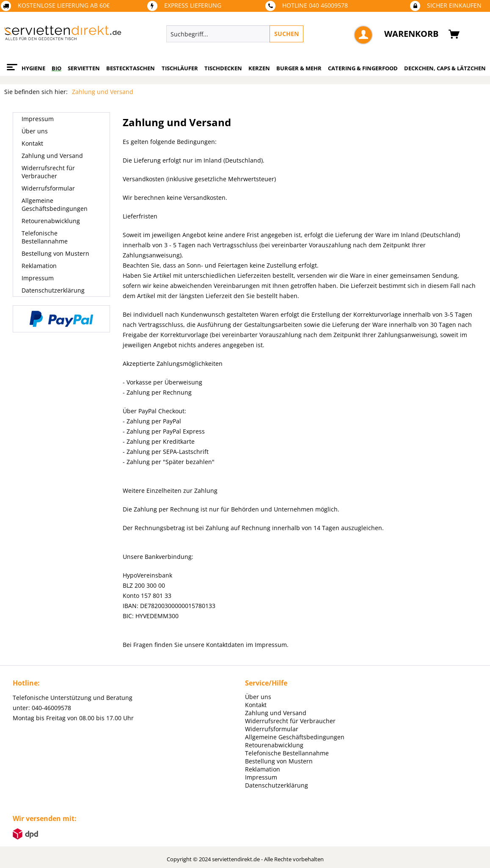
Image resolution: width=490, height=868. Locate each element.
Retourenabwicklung (51, 221)
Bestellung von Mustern (55, 253)
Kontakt (32, 143)
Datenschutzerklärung (53, 290)
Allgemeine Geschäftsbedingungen (55, 205)
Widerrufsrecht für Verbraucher (48, 172)
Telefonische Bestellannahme (45, 237)
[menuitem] (270, 34)
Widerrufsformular (48, 188)
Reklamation (39, 266)
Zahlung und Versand (52, 156)
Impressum (38, 119)
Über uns (35, 131)
